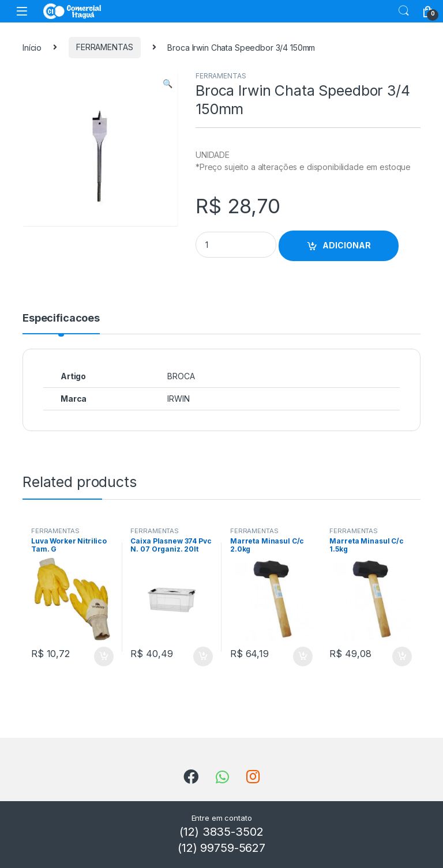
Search (404, 11)
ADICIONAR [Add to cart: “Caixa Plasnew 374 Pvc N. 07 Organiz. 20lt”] (203, 656)
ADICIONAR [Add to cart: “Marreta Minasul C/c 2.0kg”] (303, 656)
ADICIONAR (347, 245)
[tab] (61, 323)
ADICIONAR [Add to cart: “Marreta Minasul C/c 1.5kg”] (402, 656)
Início (32, 47)
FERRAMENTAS (104, 47)
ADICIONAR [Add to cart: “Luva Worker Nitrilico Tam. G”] (104, 656)
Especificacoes (61, 318)
